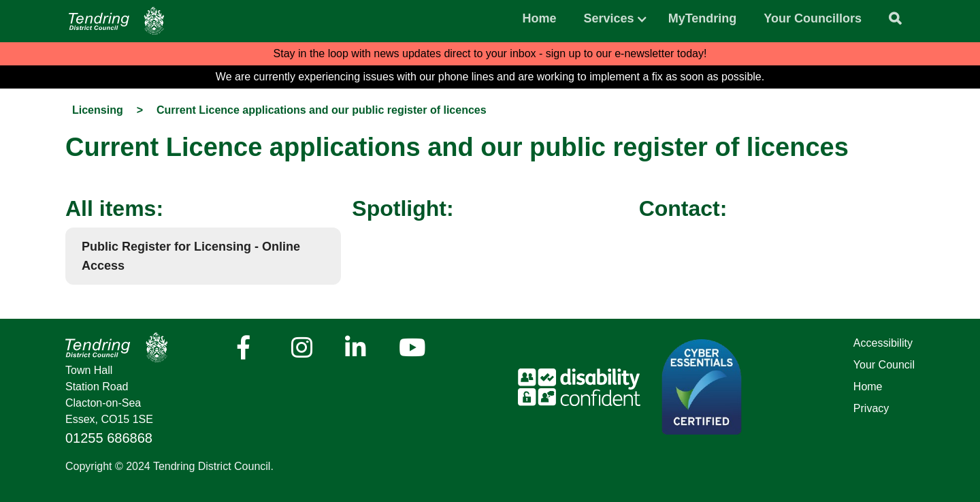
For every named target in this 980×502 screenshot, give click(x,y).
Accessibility (883, 343)
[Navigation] (116, 21)
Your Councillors (813, 18)
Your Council (884, 365)
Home (540, 18)
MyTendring (703, 18)
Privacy (871, 408)
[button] (609, 15)
